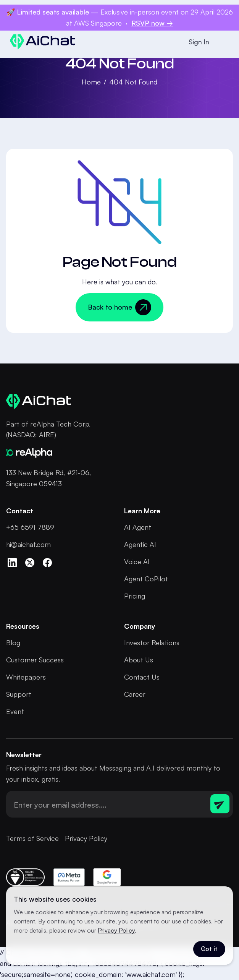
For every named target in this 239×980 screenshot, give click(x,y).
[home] (41, 42)
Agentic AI (140, 544)
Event (15, 711)
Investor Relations (152, 643)
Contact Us (142, 677)
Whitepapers (26, 677)
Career (135, 694)
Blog (13, 643)
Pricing (135, 596)
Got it (209, 949)
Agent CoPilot (146, 579)
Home (91, 82)
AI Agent (138, 527)
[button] (224, 42)
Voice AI (137, 561)
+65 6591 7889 (30, 527)
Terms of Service (32, 838)
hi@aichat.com (28, 544)
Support (19, 694)
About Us (139, 660)
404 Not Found (133, 82)
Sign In (199, 42)
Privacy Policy (86, 838)
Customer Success (35, 660)
